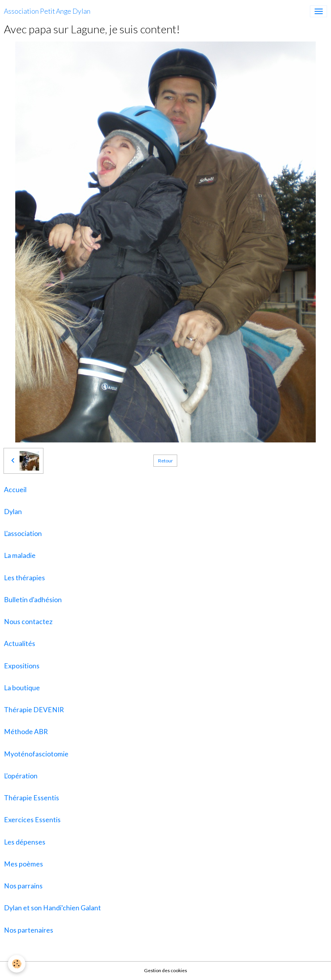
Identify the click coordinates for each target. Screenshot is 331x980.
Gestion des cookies (165, 970)
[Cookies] (17, 964)
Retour (165, 461)
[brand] (47, 11)
